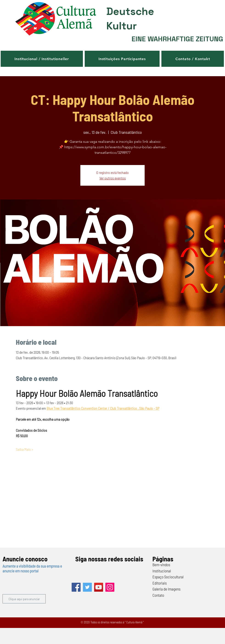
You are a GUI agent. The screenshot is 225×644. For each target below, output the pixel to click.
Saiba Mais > (25, 449)
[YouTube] (99, 587)
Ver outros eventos (113, 178)
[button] (42, 59)
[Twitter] (87, 587)
